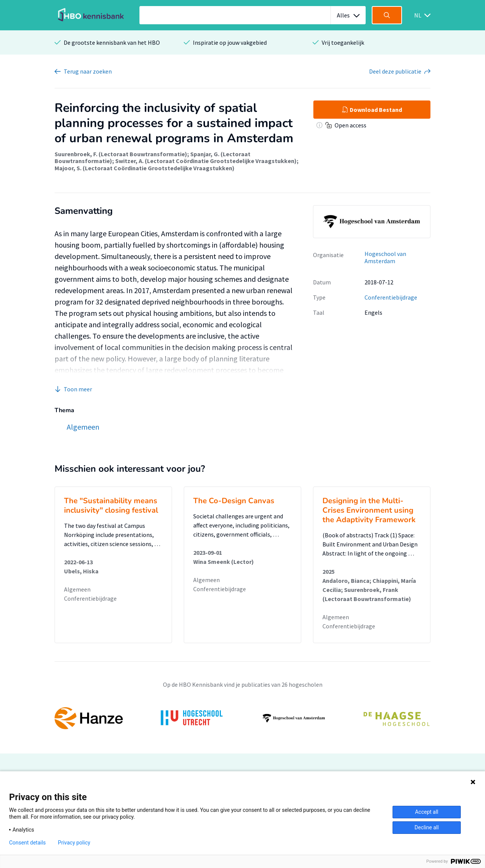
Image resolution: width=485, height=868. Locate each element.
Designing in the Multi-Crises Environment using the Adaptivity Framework (369, 510)
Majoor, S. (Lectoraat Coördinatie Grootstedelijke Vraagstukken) (145, 168)
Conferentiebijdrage (391, 297)
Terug (88, 71)
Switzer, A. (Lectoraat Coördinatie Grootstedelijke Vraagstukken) (206, 161)
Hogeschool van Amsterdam (385, 257)
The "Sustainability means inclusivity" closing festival (111, 505)
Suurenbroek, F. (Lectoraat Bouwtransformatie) (121, 154)
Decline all (427, 827)
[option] (242, 718)
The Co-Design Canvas (234, 501)
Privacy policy (74, 843)
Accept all (427, 812)
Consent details (27, 843)
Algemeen (77, 589)
